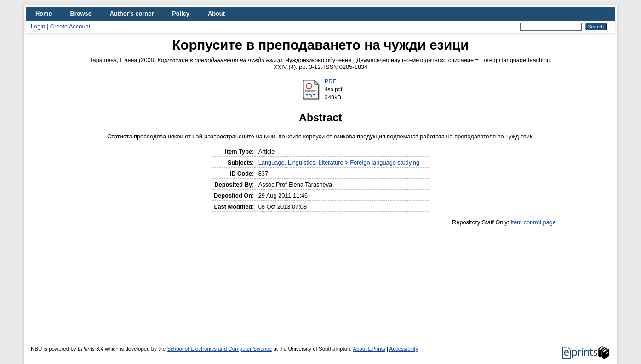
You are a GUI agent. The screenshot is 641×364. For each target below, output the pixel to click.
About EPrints (369, 349)
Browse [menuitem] (81, 14)
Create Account (70, 26)
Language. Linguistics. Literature (301, 162)
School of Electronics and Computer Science (219, 349)
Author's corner (132, 14)
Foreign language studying (385, 162)
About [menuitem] (216, 14)
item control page (533, 222)
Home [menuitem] (44, 14)
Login (38, 26)
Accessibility (403, 349)
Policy (181, 14)
